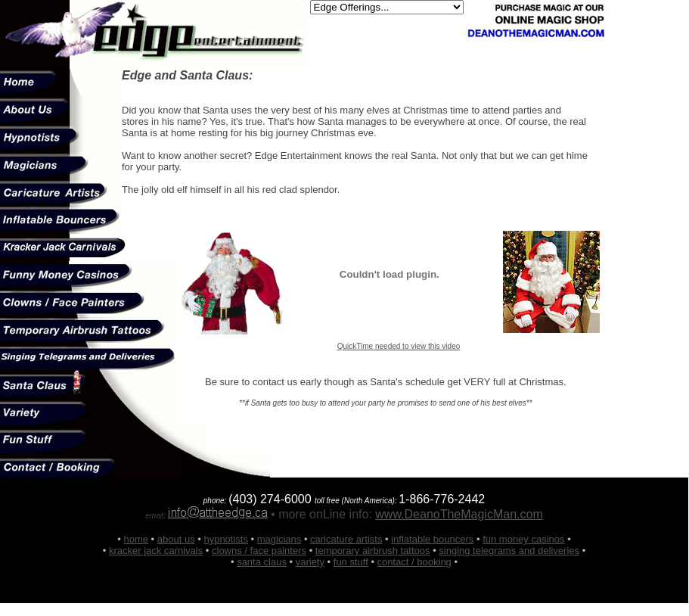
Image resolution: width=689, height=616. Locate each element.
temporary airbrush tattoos (373, 551)
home (136, 539)
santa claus (262, 562)
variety (310, 562)
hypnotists (226, 539)
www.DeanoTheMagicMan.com (459, 514)
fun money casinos (523, 539)
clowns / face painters (259, 551)
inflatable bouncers (432, 539)
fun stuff (351, 562)
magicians (279, 539)
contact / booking (414, 562)
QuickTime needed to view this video (399, 346)
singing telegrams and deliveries (509, 551)
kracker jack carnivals (156, 551)
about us (176, 539)
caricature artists (346, 539)
